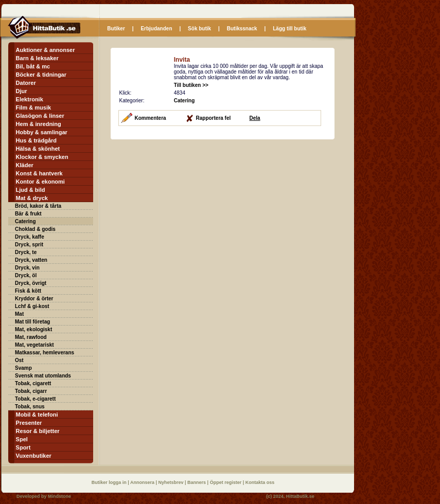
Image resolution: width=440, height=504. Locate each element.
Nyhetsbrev (172, 482)
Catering (25, 221)
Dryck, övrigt (31, 283)
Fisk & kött (28, 291)
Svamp (23, 368)
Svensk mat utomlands (43, 376)
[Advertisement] (197, 212)
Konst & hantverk (39, 173)
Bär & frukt (28, 214)
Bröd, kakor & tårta (38, 206)
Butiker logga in (110, 482)
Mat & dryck (32, 198)
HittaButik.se (300, 496)
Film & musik (33, 107)
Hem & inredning (39, 124)
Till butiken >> (191, 85)
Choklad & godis (35, 229)
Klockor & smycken (42, 157)
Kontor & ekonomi (40, 182)
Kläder (25, 165)
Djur (22, 91)
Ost (19, 360)
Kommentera (151, 118)
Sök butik (199, 29)
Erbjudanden (156, 29)
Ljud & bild (31, 190)
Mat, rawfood (31, 337)
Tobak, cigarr (31, 391)
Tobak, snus (30, 407)
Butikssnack (242, 29)
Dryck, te (26, 252)
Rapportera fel (214, 118)
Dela (255, 118)
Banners (197, 482)
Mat (19, 314)
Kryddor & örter (34, 299)
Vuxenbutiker (34, 456)
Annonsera (143, 482)
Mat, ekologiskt (33, 329)
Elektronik (30, 99)
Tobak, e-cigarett (35, 399)
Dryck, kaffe (30, 237)
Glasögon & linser (40, 116)
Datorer (26, 83)
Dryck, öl (26, 275)
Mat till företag (32, 322)
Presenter (29, 423)
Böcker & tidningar (41, 75)
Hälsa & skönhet (38, 149)
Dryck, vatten (31, 260)
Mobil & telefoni (37, 415)
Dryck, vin (27, 268)
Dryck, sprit (29, 245)
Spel (22, 439)
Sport (23, 447)
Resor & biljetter (38, 431)
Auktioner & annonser (46, 50)
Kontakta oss (260, 482)
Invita (182, 60)
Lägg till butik (289, 29)
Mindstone (59, 496)
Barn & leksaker (37, 58)
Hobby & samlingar (42, 132)
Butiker (116, 29)
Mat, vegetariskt (34, 345)
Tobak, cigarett (33, 383)
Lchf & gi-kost (32, 306)
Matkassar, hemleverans (45, 353)
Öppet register (226, 482)
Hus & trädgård (36, 140)
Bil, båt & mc (33, 66)
